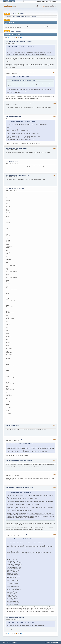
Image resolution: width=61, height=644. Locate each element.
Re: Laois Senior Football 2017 (17, 618)
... (11, 37)
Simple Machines (14, 642)
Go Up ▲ (56, 642)
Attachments (18, 31)
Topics (12, 31)
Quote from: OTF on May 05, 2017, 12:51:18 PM (18, 77)
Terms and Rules (50, 642)
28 (18, 37)
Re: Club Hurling (14, 162)
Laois (7, 42)
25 (13, 37)
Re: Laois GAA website (15, 116)
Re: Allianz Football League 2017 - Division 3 (21, 42)
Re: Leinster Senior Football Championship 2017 (22, 72)
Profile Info (7, 20)
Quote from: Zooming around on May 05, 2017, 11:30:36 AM (22, 81)
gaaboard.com (10, 6)
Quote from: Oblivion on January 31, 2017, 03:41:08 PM (20, 492)
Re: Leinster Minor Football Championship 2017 (21, 487)
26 (14, 37)
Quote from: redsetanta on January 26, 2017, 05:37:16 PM (20, 539)
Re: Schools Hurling (14, 426)
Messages (7, 31)
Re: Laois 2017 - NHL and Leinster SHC (19, 175)
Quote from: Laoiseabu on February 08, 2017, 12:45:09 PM (20, 444)
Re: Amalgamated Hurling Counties (18, 148)
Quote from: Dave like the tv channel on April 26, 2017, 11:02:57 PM (22, 121)
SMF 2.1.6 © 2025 (7, 642)
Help (46, 642)
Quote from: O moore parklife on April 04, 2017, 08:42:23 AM (21, 46)
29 (20, 37)
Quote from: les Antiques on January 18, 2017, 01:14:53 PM (21, 622)
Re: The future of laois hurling (17, 189)
